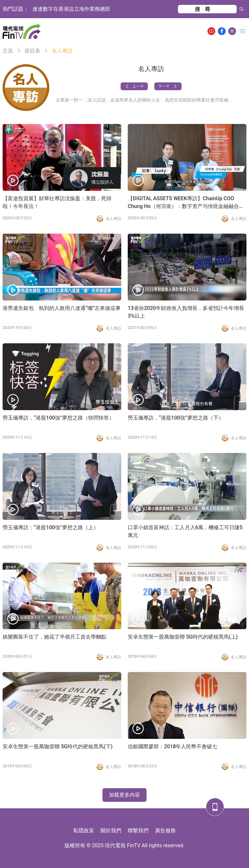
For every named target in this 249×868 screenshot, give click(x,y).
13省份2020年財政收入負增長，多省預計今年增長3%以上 (186, 312)
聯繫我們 (138, 831)
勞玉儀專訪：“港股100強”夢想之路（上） (51, 527)
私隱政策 (84, 831)
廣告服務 (165, 831)
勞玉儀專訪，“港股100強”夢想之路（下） (176, 418)
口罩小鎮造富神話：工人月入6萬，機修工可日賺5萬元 (185, 531)
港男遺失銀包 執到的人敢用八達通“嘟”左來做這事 (62, 308)
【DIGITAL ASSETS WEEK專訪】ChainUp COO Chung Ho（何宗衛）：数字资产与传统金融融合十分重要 (186, 203)
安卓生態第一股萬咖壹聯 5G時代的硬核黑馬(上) (183, 637)
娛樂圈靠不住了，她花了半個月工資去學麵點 (54, 637)
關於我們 (111, 831)
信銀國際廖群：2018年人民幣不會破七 (172, 746)
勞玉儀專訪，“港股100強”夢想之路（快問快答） (58, 418)
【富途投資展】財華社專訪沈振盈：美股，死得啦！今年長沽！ (57, 202)
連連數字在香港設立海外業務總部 (71, 9)
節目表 (32, 51)
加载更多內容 (124, 795)
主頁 (8, 51)
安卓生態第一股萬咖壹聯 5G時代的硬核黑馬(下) (58, 746)
